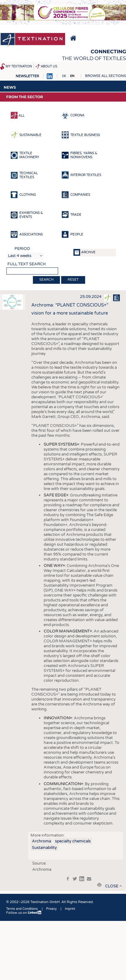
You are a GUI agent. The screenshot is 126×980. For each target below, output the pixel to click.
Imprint (70, 909)
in (82, 879)
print (99, 885)
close (112, 886)
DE (64, 76)
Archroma (41, 841)
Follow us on (24, 913)
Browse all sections (106, 76)
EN (72, 76)
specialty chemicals (73, 841)
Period (22, 249)
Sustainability (44, 848)
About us (49, 66)
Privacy (51, 909)
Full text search (27, 264)
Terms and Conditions (22, 909)
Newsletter (27, 76)
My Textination (19, 66)
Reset (73, 280)
